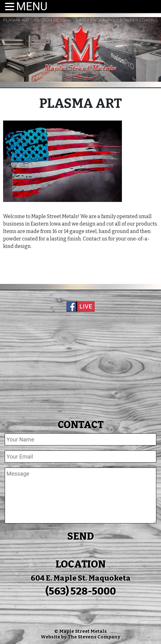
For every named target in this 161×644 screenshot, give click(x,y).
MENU (32, 7)
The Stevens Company (94, 637)
